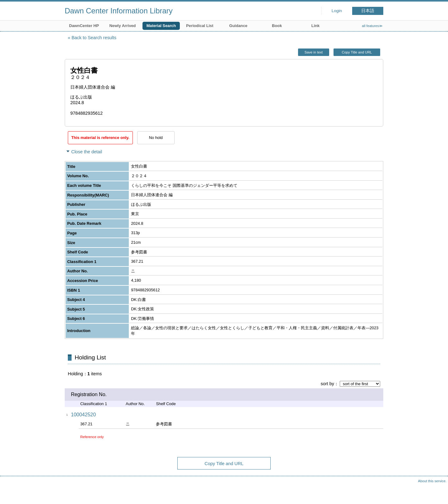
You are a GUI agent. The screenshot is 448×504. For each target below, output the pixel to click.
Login (337, 11)
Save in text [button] (314, 52)
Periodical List (200, 26)
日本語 (368, 11)
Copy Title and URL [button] (357, 52)
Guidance (238, 26)
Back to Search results (94, 38)
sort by (327, 384)
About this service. (432, 481)
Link (315, 26)
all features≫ (372, 26)
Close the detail (87, 152)
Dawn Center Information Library (119, 11)
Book (277, 26)
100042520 (83, 415)
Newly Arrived (123, 26)
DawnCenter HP (84, 26)
